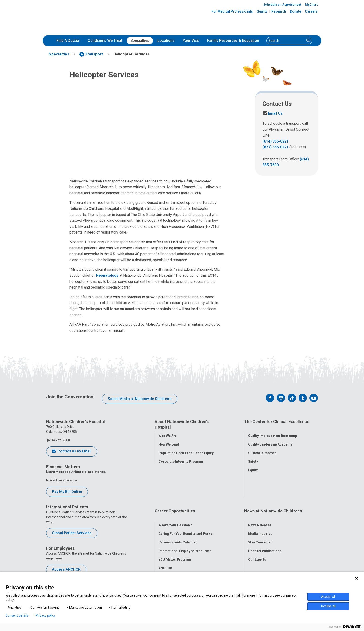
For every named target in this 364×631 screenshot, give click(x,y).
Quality (262, 11)
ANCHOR (165, 533)
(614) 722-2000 (58, 440)
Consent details (17, 615)
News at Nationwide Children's (273, 481)
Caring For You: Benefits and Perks (185, 498)
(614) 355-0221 (276, 141)
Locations (166, 41)
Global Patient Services (72, 533)
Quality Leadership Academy (270, 439)
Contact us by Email (72, 452)
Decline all (328, 606)
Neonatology (107, 275)
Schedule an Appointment (282, 5)
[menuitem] (68, 41)
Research (279, 11)
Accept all (328, 597)
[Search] (286, 41)
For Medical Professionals (232, 11)
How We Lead (169, 444)
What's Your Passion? (175, 490)
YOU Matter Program (175, 524)
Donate (296, 11)
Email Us (273, 113)
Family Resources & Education (233, 41)
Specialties (140, 41)
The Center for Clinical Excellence (277, 421)
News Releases (260, 490)
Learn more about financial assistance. (76, 472)
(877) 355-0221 (276, 147)
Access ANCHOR (66, 569)
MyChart (311, 5)
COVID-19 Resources (175, 541)
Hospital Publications (265, 516)
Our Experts (257, 524)
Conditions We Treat (105, 41)
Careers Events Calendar (178, 507)
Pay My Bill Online (67, 492)
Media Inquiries (260, 498)
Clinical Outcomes (262, 448)
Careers (311, 11)
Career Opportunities (175, 481)
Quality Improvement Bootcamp (273, 430)
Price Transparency (62, 480)
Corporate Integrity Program (181, 462)
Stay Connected (260, 507)
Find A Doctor (68, 41)
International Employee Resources (185, 516)
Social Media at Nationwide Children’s (140, 399)
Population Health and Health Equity (186, 453)
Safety (253, 456)
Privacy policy (46, 615)
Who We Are (168, 436)
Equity (253, 465)
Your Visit (191, 41)
